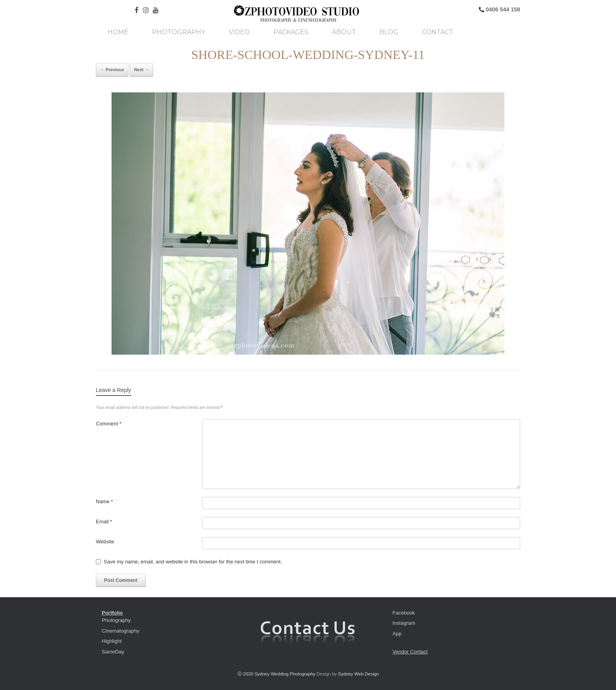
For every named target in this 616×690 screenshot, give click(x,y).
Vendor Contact (410, 652)
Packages (291, 32)
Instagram (404, 623)
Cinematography (120, 631)
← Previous (112, 70)
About (344, 32)
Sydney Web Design (358, 674)
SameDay (113, 652)
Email (104, 522)
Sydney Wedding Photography (285, 674)
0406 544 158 (502, 9)
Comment (109, 424)
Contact (438, 32)
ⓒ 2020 (246, 674)
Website (105, 542)
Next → (141, 70)
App (397, 634)
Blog (389, 32)
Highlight (112, 641)
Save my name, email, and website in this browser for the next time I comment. (193, 562)
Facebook (404, 613)
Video (239, 32)
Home (118, 32)
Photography (179, 32)
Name (104, 501)
